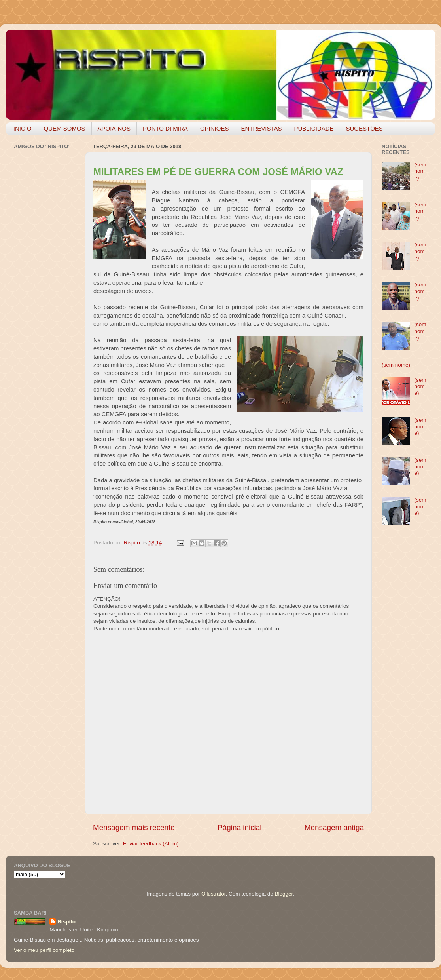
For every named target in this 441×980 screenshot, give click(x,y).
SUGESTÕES (364, 128)
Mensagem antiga (334, 827)
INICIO (23, 128)
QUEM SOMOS (65, 128)
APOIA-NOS (114, 128)
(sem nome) (420, 171)
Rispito (66, 922)
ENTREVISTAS (261, 128)
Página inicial (239, 827)
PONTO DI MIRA (165, 128)
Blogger (284, 894)
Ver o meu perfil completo (44, 950)
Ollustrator (214, 894)
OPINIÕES (215, 128)
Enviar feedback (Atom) (151, 844)
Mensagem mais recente (134, 827)
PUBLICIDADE (314, 128)
